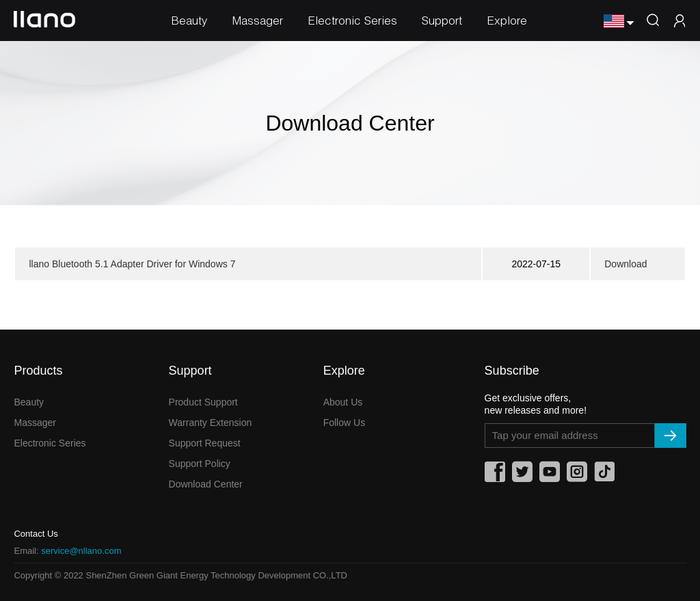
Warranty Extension (211, 423)
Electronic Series (352, 20)
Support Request (205, 443)
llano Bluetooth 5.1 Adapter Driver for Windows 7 (132, 264)
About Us (343, 402)
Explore (507, 20)
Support (442, 20)
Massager (258, 20)
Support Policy (200, 464)
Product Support (203, 402)
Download (625, 264)
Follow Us (344, 423)
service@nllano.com (81, 551)
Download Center (206, 484)
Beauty (189, 20)
